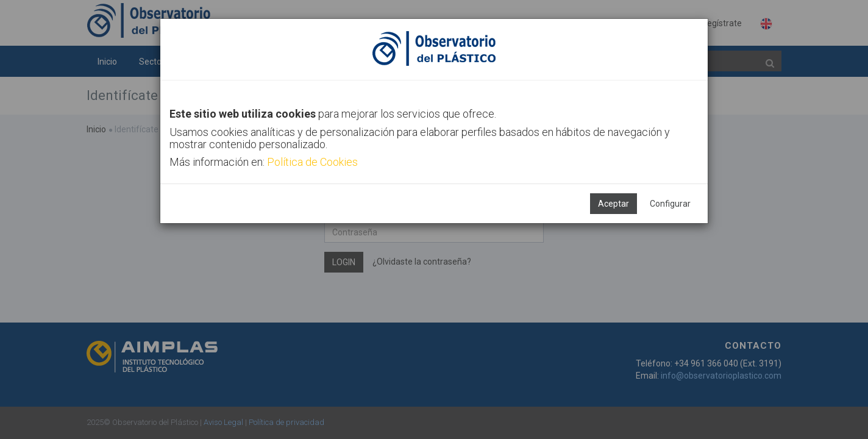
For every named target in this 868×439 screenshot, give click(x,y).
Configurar (670, 204)
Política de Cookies (312, 162)
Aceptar (614, 204)
